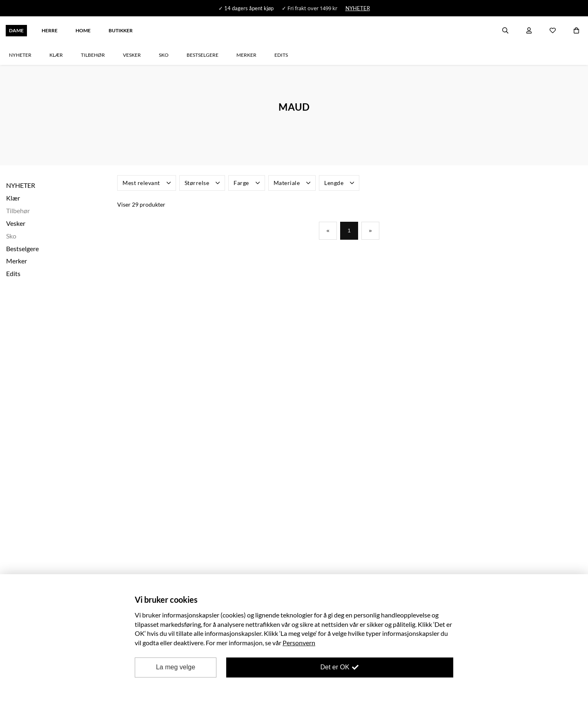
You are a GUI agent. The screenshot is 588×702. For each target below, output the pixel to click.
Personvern (299, 643)
